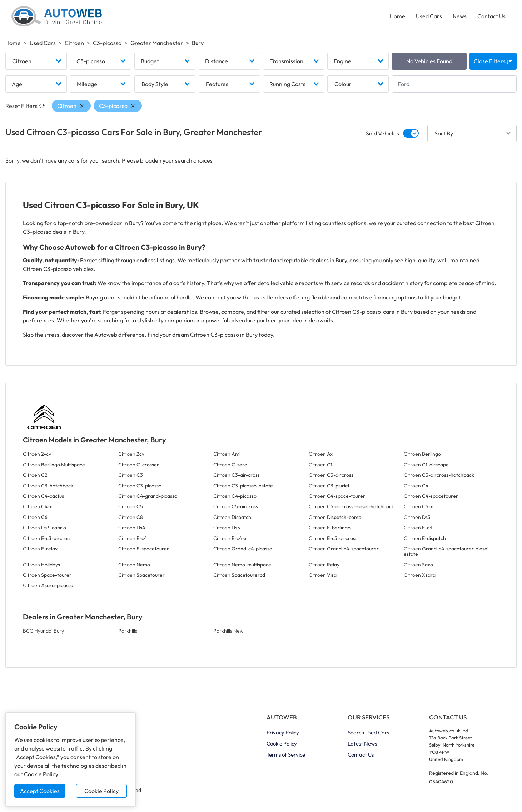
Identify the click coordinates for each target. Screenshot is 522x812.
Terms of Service (286, 755)
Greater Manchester (157, 43)
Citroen (74, 43)
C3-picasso (107, 43)
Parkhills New (228, 631)
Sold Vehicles (382, 134)
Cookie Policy (101, 791)
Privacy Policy (283, 733)
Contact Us (491, 16)
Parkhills (128, 631)
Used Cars (429, 16)
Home (397, 16)
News (460, 16)
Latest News (362, 744)
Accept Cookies (40, 791)
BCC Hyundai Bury (43, 631)
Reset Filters (25, 107)
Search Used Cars (368, 733)
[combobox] (36, 62)
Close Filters (493, 62)
